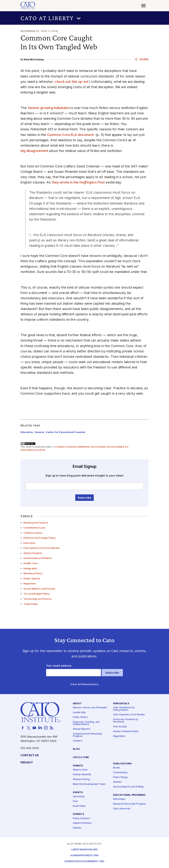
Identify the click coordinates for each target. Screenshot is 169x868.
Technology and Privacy (38, 599)
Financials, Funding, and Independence (86, 723)
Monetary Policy (33, 573)
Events (78, 792)
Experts (79, 814)
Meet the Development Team (89, 784)
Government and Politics (38, 558)
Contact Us (30, 755)
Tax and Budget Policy (36, 594)
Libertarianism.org (85, 850)
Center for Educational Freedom (65, 432)
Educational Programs (129, 795)
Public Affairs (80, 717)
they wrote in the (79, 182)
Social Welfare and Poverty (39, 589)
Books (117, 768)
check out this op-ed (71, 82)
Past (75, 801)
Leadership (79, 712)
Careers (77, 741)
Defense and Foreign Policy (39, 538)
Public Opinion (32, 579)
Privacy (27, 763)
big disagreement (35, 151)
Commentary (120, 773)
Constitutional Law (34, 528)
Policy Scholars (81, 818)
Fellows (77, 828)
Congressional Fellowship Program (87, 735)
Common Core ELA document (71, 135)
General (39, 432)
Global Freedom (33, 553)
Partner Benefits (82, 775)
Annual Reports (81, 729)
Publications (123, 764)
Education (29, 543)
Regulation (30, 584)
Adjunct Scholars (82, 823)
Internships (119, 799)
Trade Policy (31, 604)
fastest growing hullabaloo (49, 108)
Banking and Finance (36, 523)
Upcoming (79, 797)
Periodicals (121, 704)
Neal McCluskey (34, 59)
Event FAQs (79, 806)
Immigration (30, 568)
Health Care (31, 563)
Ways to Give (80, 770)
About (77, 704)
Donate (78, 766)
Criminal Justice (33, 533)
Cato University (122, 809)
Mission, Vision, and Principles (90, 708)
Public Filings (120, 777)
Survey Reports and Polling (128, 787)
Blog (76, 749)
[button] (84, 18)
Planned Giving (81, 779)
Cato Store (81, 757)
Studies (117, 782)
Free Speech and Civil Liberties (42, 548)
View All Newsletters (85, 684)
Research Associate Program (130, 804)
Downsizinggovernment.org (84, 861)
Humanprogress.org (84, 856)
